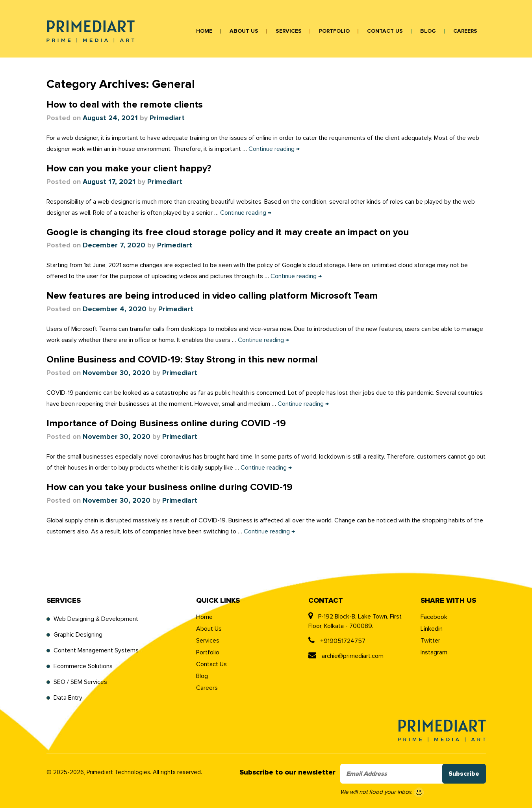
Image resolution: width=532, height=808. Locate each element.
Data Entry (68, 698)
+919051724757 (337, 641)
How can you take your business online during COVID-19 (170, 487)
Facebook (434, 617)
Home (204, 31)
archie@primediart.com (346, 656)
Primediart (167, 118)
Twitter (430, 641)
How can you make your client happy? (129, 169)
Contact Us (385, 31)
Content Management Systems (96, 650)
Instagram (434, 652)
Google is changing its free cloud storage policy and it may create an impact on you (228, 232)
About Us (244, 31)
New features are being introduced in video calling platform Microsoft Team (212, 296)
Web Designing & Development (96, 619)
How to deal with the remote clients (125, 105)
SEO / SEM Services (80, 682)
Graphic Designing (78, 635)
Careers (465, 31)
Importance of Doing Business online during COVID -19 (166, 424)
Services (289, 31)
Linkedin (432, 629)
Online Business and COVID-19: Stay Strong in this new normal (182, 360)
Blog (428, 31)
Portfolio (334, 31)
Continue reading (274, 149)
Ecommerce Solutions (83, 666)
